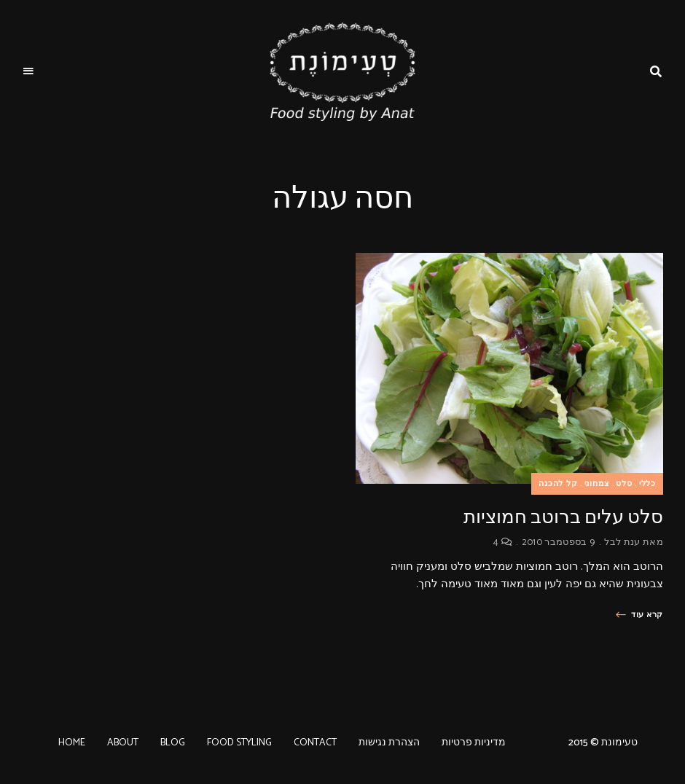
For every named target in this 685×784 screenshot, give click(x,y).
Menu (29, 71)
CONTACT (315, 743)
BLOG (173, 743)
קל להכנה (558, 484)
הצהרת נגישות (389, 743)
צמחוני (597, 484)
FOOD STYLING (239, 743)
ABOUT (123, 743)
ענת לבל (622, 542)
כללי (647, 484)
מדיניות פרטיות (474, 743)
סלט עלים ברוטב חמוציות (563, 517)
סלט (624, 484)
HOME (72, 743)
